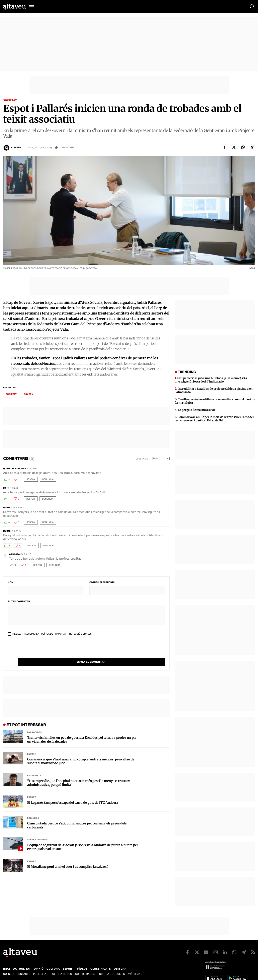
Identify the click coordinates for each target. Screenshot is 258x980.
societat (11, 394)
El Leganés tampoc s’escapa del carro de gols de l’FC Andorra (73, 794)
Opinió (39, 969)
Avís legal (135, 974)
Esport (32, 746)
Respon (31, 479)
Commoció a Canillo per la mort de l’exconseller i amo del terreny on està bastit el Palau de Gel (214, 419)
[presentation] (38, 650)
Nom (10, 582)
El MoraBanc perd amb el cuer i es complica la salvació (68, 858)
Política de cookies (111, 974)
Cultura (53, 969)
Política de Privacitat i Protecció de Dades (66, 634)
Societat (10, 100)
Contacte (23, 974)
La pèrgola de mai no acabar (196, 410)
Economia (33, 810)
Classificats (101, 969)
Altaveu (16, 147)
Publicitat (40, 974)
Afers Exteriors (37, 832)
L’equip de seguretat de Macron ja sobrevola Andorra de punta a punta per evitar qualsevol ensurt (83, 839)
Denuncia (48, 479)
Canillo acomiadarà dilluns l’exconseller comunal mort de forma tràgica (215, 401)
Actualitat (22, 969)
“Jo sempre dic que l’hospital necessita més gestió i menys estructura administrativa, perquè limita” (79, 775)
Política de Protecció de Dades (73, 974)
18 (9, 546)
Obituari (121, 969)
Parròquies (34, 724)
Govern (28, 394)
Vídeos (82, 969)
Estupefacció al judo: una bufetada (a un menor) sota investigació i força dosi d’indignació (211, 380)
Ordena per (142, 459)
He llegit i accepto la (50, 634)
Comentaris (67, 148)
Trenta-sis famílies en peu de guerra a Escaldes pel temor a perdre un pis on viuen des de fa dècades (82, 731)
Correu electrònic (102, 582)
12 (15, 565)
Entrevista (34, 768)
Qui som (8, 974)
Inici (7, 969)
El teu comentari (19, 601)
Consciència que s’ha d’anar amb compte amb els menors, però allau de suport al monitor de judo (81, 753)
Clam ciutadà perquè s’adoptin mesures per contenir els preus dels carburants (77, 817)
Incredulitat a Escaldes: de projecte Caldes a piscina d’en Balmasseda (214, 390)
